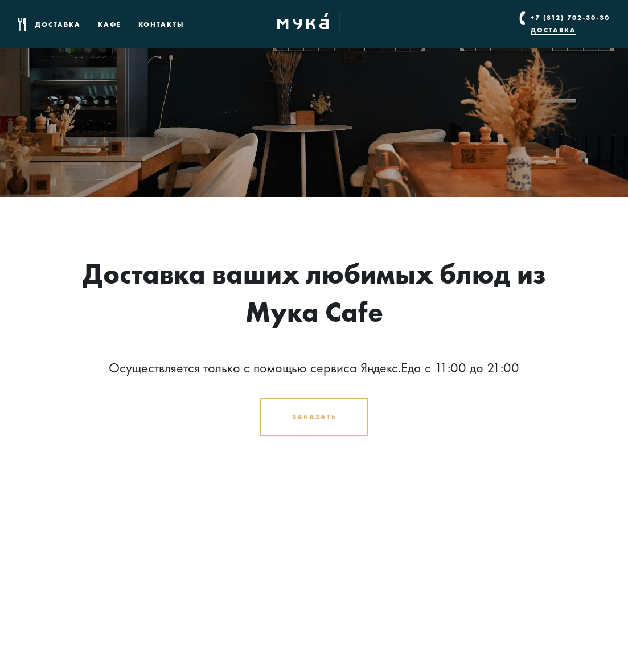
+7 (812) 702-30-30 (570, 17)
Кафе (110, 24)
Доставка (58, 24)
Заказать (314, 417)
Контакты (161, 24)
